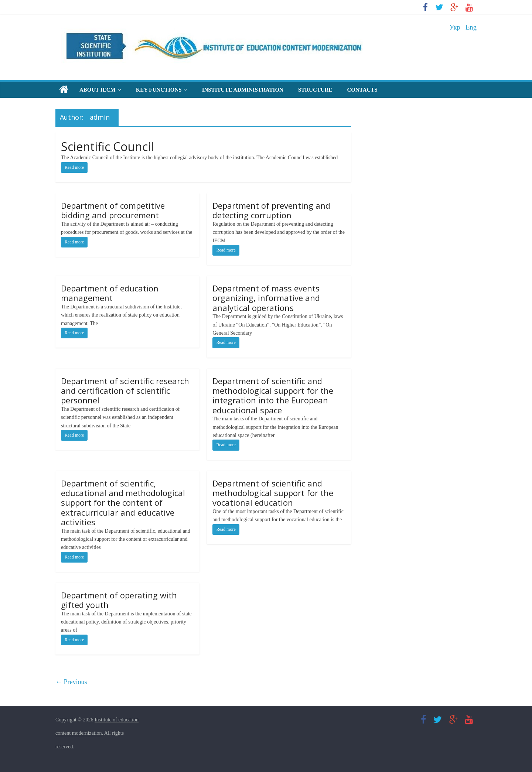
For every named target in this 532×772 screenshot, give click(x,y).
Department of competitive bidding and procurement (113, 210)
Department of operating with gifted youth (119, 600)
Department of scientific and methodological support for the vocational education (273, 493)
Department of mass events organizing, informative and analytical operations (266, 298)
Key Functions (159, 90)
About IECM (98, 90)
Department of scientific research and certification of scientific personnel (125, 391)
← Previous (71, 682)
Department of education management (110, 293)
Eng (471, 27)
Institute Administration (243, 90)
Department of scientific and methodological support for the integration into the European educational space (273, 395)
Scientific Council (107, 146)
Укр (455, 27)
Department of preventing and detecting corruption (271, 210)
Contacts (362, 90)
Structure (315, 90)
